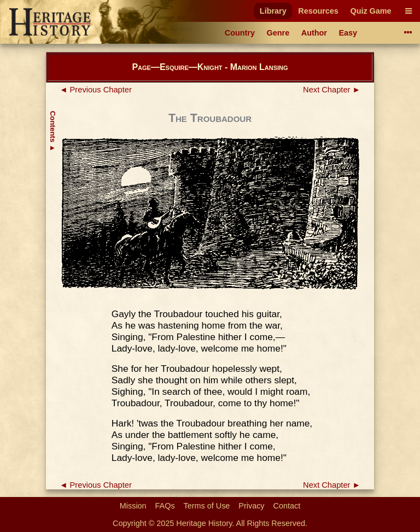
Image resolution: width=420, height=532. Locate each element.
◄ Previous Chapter (96, 90)
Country (240, 33)
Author (314, 33)
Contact (287, 506)
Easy (348, 33)
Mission (133, 506)
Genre (278, 33)
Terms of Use (207, 506)
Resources (318, 11)
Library (273, 11)
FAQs (165, 506)
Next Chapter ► (332, 90)
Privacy (251, 506)
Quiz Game (371, 11)
